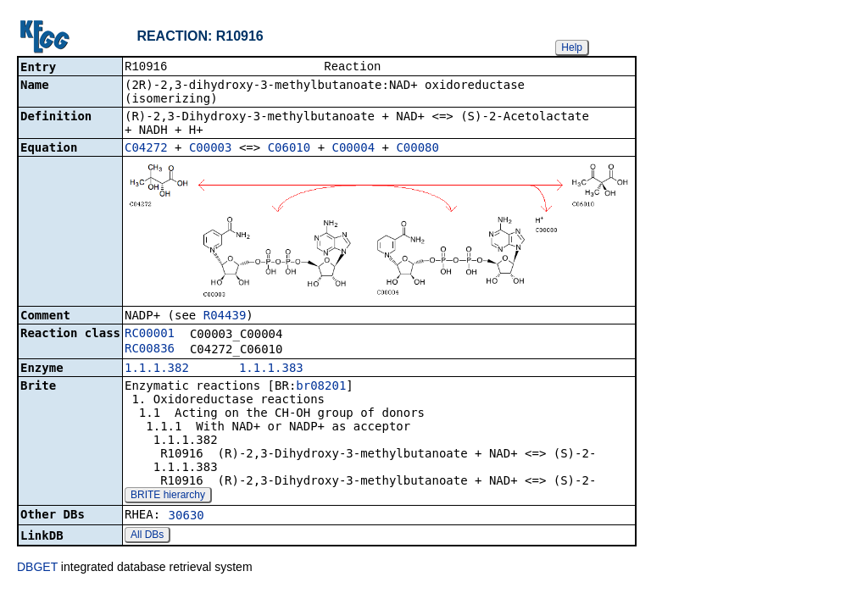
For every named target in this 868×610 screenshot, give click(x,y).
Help (572, 47)
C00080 (417, 149)
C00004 (354, 149)
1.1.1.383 (271, 369)
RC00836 (150, 350)
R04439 (225, 317)
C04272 (146, 149)
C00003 (211, 149)
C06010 (289, 149)
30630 (186, 517)
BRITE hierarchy (168, 496)
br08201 (321, 387)
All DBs (147, 536)
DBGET (37, 568)
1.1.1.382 (157, 369)
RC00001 (150, 335)
